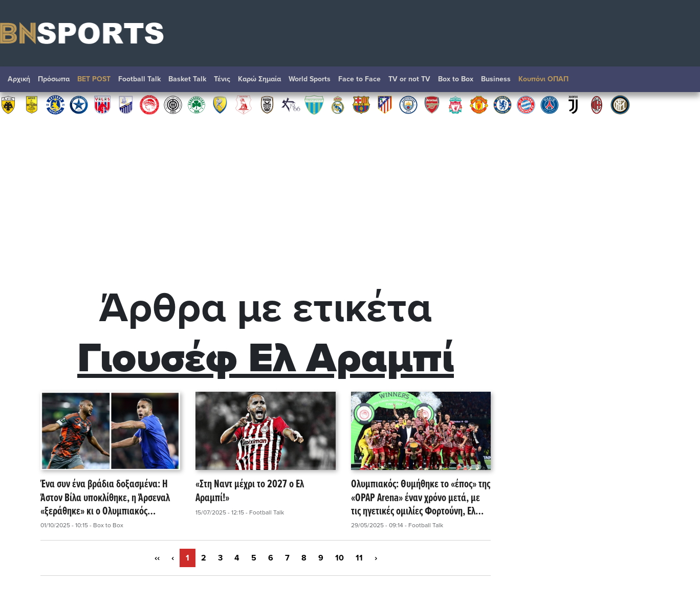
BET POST (94, 79)
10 (340, 558)
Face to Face (359, 79)
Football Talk (139, 79)
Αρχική (19, 79)
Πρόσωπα (54, 79)
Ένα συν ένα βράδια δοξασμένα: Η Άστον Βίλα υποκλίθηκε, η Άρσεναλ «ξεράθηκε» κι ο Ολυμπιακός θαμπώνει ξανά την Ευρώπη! (105, 498)
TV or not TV (409, 79)
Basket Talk (187, 79)
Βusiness (496, 79)
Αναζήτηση (682, 82)
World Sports (310, 79)
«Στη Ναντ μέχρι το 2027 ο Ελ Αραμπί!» (250, 492)
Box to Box (456, 79)
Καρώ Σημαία (259, 79)
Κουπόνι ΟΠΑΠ (543, 79)
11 (359, 558)
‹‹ (157, 558)
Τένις (222, 79)
